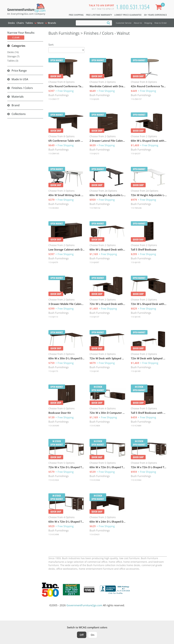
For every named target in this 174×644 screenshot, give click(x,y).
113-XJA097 (94, 262)
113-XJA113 (53, 317)
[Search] (108, 23)
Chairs (20, 23)
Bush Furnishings (59, 95)
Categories (18, 46)
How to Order (161, 23)
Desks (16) (13, 52)
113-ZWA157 (136, 99)
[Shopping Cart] (159, 8)
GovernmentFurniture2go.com (84, 605)
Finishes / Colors (22, 88)
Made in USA (20, 79)
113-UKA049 (54, 426)
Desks (11, 23)
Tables (29, 23)
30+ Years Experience (155, 15)
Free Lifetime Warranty (99, 15)
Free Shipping (76, 15)
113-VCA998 (54, 534)
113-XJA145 (136, 317)
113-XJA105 (136, 262)
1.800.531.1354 (133, 7)
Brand (16, 105)
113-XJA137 (94, 317)
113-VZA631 (95, 534)
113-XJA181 (94, 371)
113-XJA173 (53, 371)
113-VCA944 (95, 480)
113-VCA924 (54, 480)
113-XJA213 (94, 153)
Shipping (148, 23)
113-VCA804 (95, 426)
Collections (19, 114)
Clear (16, 37)
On (93, 635)
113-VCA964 (136, 480)
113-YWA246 (136, 208)
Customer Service (124, 23)
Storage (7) (13, 56)
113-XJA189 (136, 371)
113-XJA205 (94, 99)
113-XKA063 (54, 208)
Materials (18, 97)
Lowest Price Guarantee (128, 15)
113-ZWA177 (54, 99)
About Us (138, 23)
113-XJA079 (53, 262)
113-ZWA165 (54, 153)
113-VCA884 (136, 426)
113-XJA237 (136, 153)
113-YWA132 (95, 208)
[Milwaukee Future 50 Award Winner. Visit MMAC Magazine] (89, 590)
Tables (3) (13, 61)
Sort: (51, 45)
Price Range (19, 71)
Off (82, 635)
